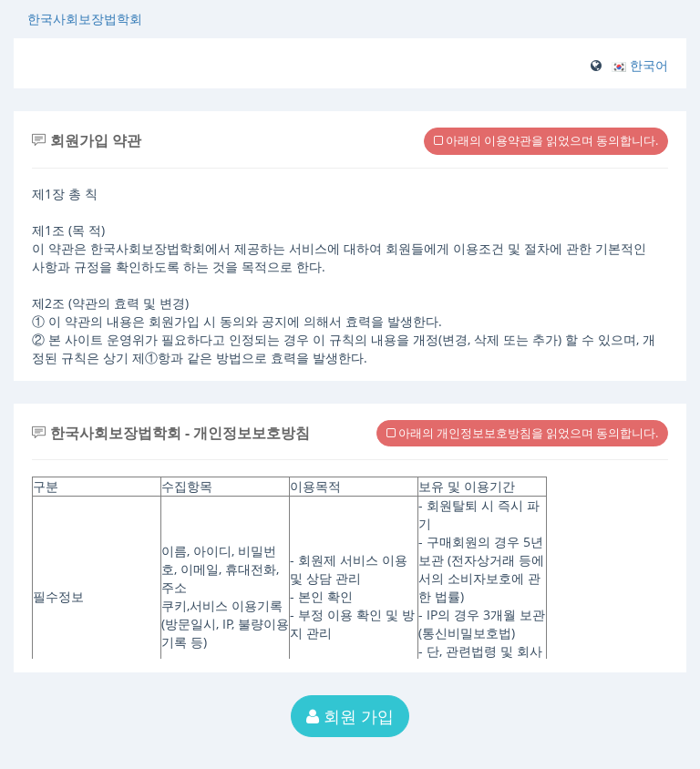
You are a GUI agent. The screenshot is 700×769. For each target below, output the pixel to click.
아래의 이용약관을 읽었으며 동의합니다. (546, 140)
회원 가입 (350, 716)
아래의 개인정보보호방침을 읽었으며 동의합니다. (522, 433)
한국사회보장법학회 (85, 19)
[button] (640, 65)
